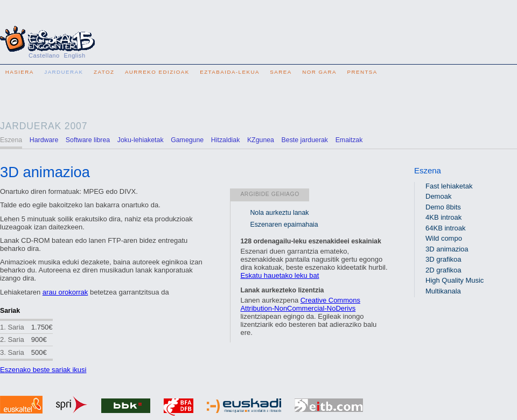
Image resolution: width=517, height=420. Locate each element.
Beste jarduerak (305, 140)
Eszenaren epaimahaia (284, 225)
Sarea (281, 72)
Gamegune (187, 140)
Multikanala (443, 291)
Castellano (44, 55)
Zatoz (104, 72)
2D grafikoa (443, 270)
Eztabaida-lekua (230, 72)
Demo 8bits (443, 207)
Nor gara (319, 72)
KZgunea (261, 140)
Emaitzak (349, 140)
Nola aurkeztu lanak (279, 213)
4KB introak (443, 217)
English (75, 55)
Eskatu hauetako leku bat (280, 275)
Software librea (88, 140)
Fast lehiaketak (449, 186)
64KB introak (445, 228)
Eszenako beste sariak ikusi (43, 370)
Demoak (438, 196)
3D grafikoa (443, 259)
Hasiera (20, 72)
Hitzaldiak (226, 140)
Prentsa (362, 72)
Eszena (428, 170)
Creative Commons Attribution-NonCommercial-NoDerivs (300, 304)
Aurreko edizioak (157, 72)
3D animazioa (447, 249)
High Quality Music (455, 280)
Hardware (44, 140)
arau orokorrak (65, 292)
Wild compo (444, 238)
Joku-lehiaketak (141, 140)
